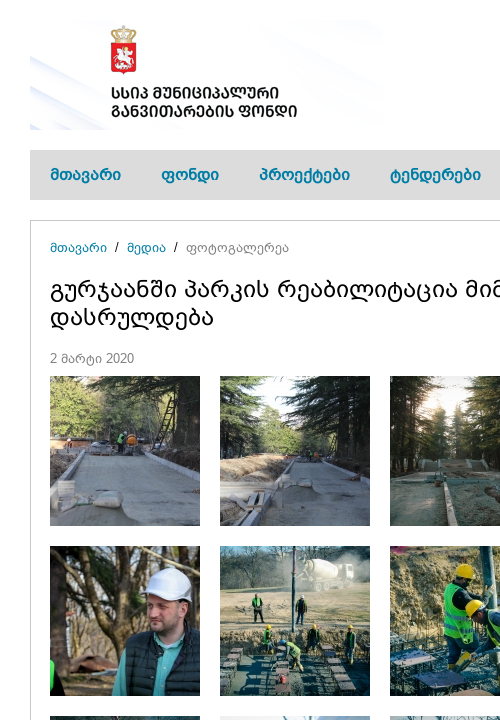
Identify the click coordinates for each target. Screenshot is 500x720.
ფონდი (190, 174)
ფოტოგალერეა (237, 247)
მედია (146, 247)
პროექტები (304, 174)
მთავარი (85, 174)
